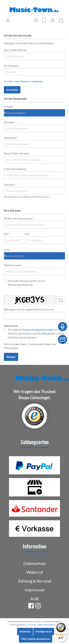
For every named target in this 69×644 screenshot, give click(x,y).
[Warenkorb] (61, 20)
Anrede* (9, 107)
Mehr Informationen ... (48, 625)
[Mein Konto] (53, 20)
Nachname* (10, 138)
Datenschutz (35, 563)
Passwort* (10, 185)
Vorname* (10, 122)
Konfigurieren (44, 631)
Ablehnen (25, 631)
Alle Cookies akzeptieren (36, 639)
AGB (44, 333)
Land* (7, 250)
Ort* (27, 234)
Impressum (35, 590)
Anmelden (12, 90)
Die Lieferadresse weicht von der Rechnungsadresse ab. (27, 283)
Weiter (11, 357)
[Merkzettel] (44, 20)
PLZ (7, 234)
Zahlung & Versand (34, 581)
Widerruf (34, 572)
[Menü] (8, 20)
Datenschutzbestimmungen (38, 330)
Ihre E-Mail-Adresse (15, 50)
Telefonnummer (13, 265)
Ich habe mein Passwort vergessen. (24, 81)
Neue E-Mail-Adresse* (16, 153)
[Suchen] (36, 20)
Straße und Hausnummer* (19, 218)
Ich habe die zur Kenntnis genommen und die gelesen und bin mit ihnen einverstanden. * (37, 333)
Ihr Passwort (11, 66)
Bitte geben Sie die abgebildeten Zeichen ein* (29, 309)
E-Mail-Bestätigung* (15, 169)
